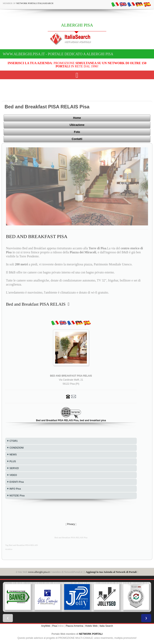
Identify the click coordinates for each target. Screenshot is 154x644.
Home (77, 118)
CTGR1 (14, 441)
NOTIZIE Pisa (17, 496)
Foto (77, 132)
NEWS (13, 455)
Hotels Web (91, 626)
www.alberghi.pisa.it (39, 572)
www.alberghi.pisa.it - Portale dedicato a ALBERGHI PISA (58, 54)
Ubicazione (77, 125)
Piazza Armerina (74, 626)
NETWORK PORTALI (91, 634)
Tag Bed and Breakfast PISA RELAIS (21, 545)
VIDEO (13, 475)
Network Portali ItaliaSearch (35, 3)
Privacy (71, 524)
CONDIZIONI (17, 448)
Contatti (77, 139)
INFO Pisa (15, 489)
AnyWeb (46, 626)
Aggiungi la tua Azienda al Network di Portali (111, 572)
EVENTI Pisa (17, 482)
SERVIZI (14, 468)
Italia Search (106, 626)
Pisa (54, 626)
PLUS (13, 461)
